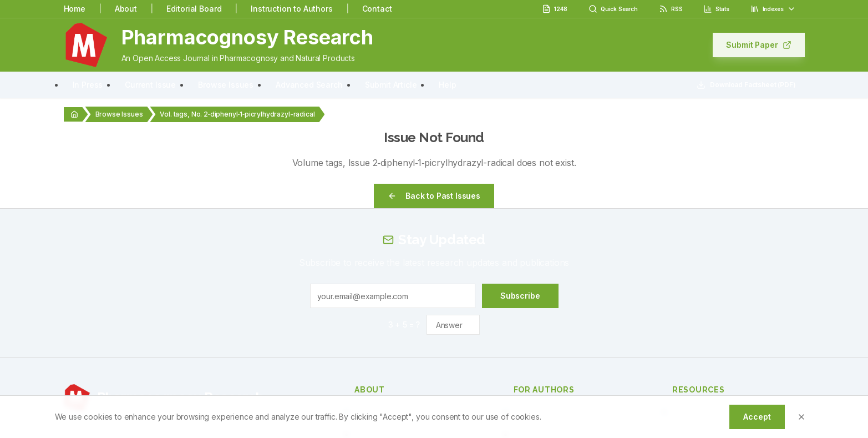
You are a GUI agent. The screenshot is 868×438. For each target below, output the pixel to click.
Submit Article (391, 85)
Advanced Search (309, 85)
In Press (88, 85)
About (126, 9)
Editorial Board (194, 9)
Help (447, 85)
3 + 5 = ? (404, 324)
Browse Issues (226, 85)
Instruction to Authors (291, 9)
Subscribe (520, 296)
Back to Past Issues (434, 196)
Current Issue (150, 85)
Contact (377, 9)
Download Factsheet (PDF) (746, 85)
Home (75, 9)
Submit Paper (758, 45)
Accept (757, 417)
